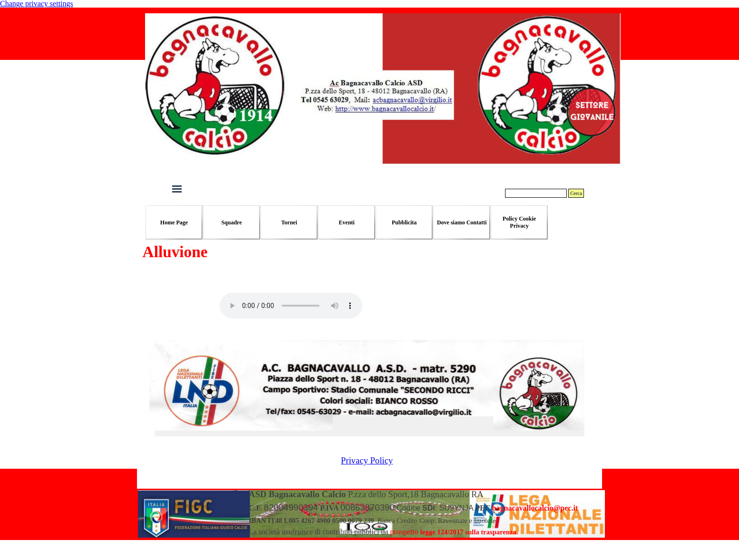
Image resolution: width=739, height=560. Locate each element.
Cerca (576, 193)
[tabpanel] (426, 513)
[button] (535, 508)
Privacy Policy (367, 460)
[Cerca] (536, 193)
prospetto (404, 532)
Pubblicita (404, 222)
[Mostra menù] (177, 189)
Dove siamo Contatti (462, 222)
